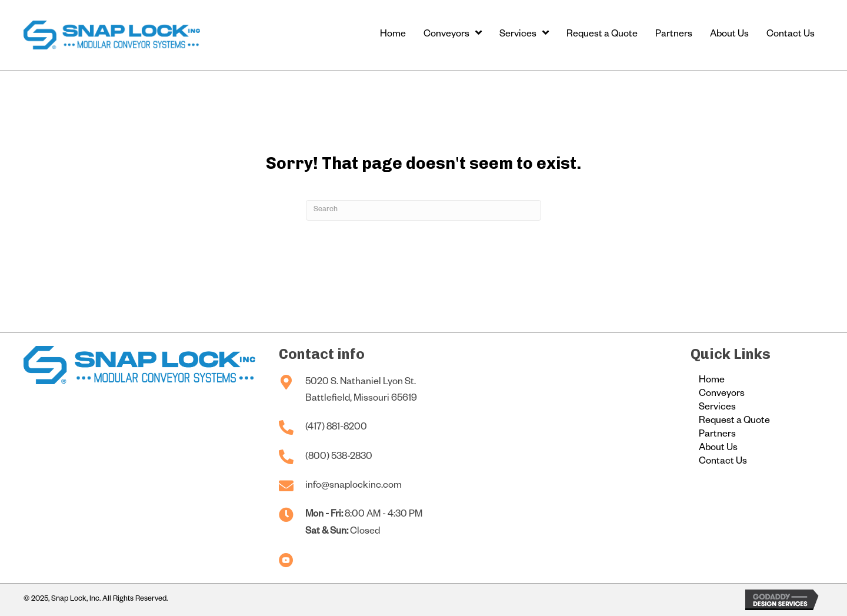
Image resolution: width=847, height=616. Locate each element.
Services (717, 408)
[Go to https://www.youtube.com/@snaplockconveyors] (286, 562)
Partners (717, 435)
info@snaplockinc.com (354, 487)
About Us (718, 449)
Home (712, 381)
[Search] (423, 210)
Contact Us (723, 462)
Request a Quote (734, 422)
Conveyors (722, 395)
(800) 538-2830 (339, 458)
